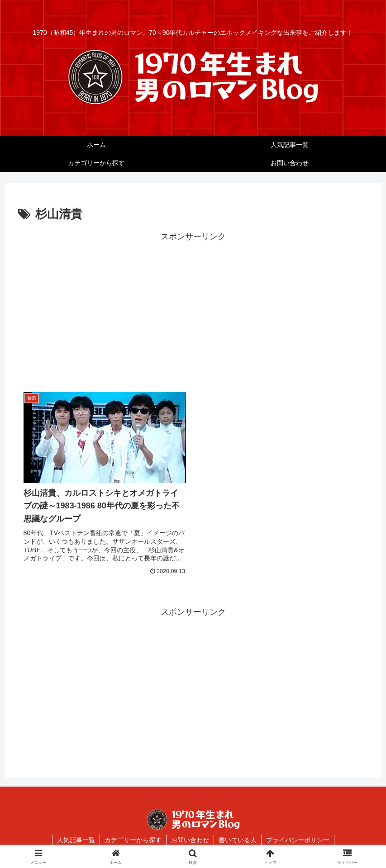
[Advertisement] (193, 307)
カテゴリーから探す (133, 840)
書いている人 (238, 840)
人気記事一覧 (76, 840)
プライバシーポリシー (298, 840)
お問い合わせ (190, 840)
